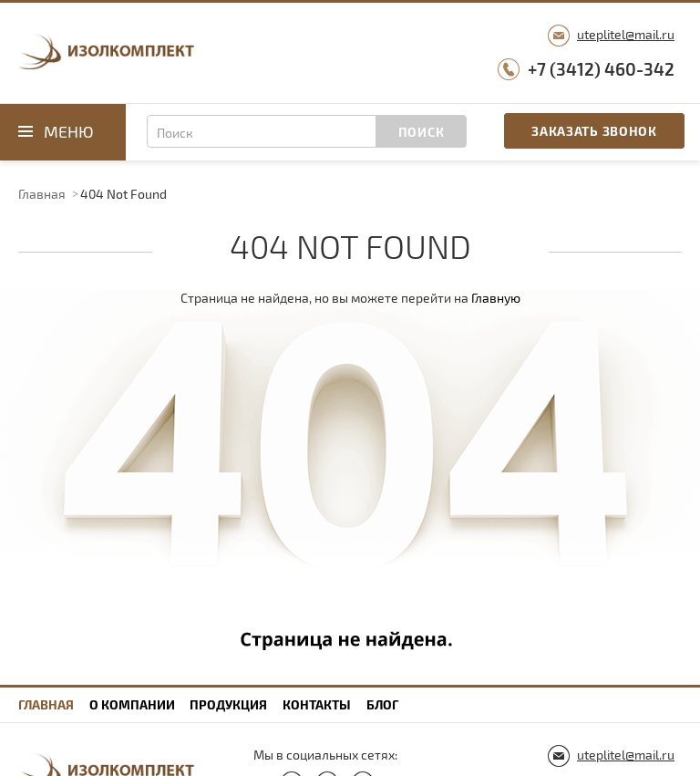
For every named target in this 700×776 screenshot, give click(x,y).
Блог (382, 704)
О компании (132, 704)
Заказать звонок (594, 131)
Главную (496, 298)
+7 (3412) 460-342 (601, 69)
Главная (42, 194)
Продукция (228, 704)
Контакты (317, 704)
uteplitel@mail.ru (626, 34)
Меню (69, 131)
